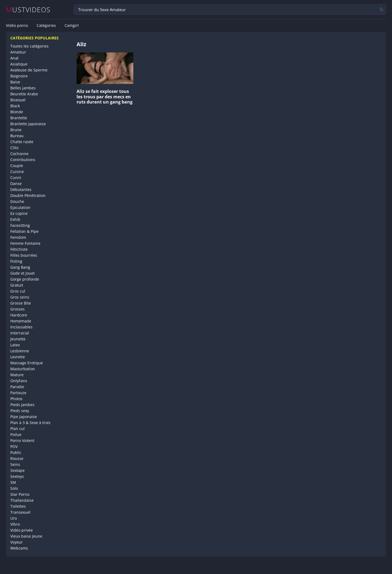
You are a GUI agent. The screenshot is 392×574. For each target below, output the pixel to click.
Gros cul (18, 291)
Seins (15, 464)
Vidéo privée (22, 530)
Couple (17, 166)
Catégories (46, 26)
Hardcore (19, 315)
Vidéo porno (17, 26)
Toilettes (18, 506)
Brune (16, 130)
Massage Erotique (27, 363)
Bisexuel (18, 100)
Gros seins (20, 297)
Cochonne (19, 154)
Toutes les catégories (29, 46)
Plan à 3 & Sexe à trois (30, 423)
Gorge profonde (25, 279)
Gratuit (17, 285)
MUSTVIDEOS (28, 10)
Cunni (16, 178)
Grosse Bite (21, 303)
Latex (15, 345)
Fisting (16, 261)
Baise (15, 82)
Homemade (21, 321)
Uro (14, 518)
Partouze (18, 393)
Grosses (18, 309)
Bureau (17, 136)
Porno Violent (22, 440)
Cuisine (17, 172)
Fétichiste (19, 249)
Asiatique (19, 64)
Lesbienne (20, 351)
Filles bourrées (24, 255)
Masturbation (23, 369)
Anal (14, 58)
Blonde (17, 112)
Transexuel (20, 512)
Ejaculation (20, 207)
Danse (16, 184)
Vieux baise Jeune (26, 536)
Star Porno (20, 494)
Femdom (18, 237)
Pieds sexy (20, 411)
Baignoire (19, 76)
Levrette (18, 357)
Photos (16, 399)
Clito (14, 148)
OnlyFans (19, 381)
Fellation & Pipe (24, 231)
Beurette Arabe (24, 94)
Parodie (17, 387)
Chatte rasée (22, 142)
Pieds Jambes (22, 405)
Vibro (15, 524)
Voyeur (17, 542)
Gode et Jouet (23, 273)
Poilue (16, 435)
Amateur (18, 52)
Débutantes (21, 189)
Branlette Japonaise (28, 124)
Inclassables (21, 327)
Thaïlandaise (22, 500)
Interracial (20, 333)
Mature (17, 375)
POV (14, 446)
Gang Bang (20, 267)
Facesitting (20, 225)
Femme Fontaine (25, 243)
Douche (17, 201)
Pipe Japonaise (24, 417)
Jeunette (18, 339)
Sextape (18, 470)
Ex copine (19, 213)
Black (15, 106)
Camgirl (72, 26)
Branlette (19, 118)
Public (16, 452)
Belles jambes (23, 88)
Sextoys (17, 476)
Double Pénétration (28, 195)
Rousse (17, 458)
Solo (14, 488)
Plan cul (18, 429)
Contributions (23, 160)
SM (13, 482)
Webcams (19, 548)
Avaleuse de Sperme (29, 70)
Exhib (15, 219)
